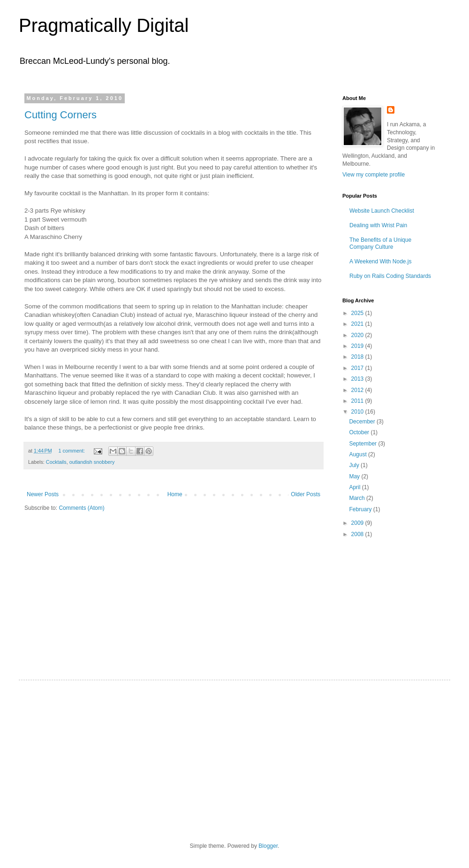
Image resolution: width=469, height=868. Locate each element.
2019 (358, 346)
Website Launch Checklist (382, 211)
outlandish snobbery (92, 462)
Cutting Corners (61, 115)
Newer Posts (43, 494)
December (363, 422)
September (363, 444)
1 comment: (72, 451)
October (360, 432)
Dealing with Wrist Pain (378, 225)
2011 (358, 401)
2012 (358, 390)
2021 (358, 324)
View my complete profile (374, 175)
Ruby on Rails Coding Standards (390, 276)
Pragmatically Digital (104, 25)
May (355, 476)
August (359, 454)
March (358, 498)
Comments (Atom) (81, 508)
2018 (358, 357)
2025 (358, 313)
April (355, 487)
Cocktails (56, 462)
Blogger (268, 846)
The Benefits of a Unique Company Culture (380, 243)
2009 (358, 523)
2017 (358, 368)
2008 (358, 534)
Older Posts (306, 494)
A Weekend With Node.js (381, 261)
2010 (358, 412)
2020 (358, 335)
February (361, 509)
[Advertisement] (389, 600)
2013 (358, 379)
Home (175, 494)
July (355, 465)
